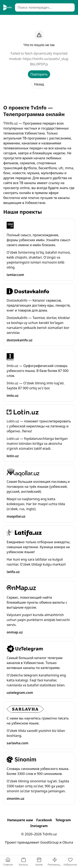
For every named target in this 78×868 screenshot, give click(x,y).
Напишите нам (20, 820)
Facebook (44, 820)
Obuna (68, 842)
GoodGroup (50, 842)
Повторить (39, 74)
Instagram (39, 826)
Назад (39, 84)
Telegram (63, 820)
